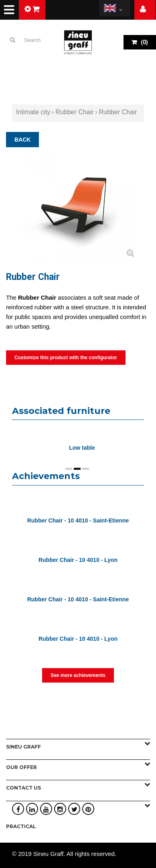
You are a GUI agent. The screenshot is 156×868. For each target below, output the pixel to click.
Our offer (21, 767)
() (144, 42)
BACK (22, 140)
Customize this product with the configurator (66, 358)
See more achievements (78, 675)
